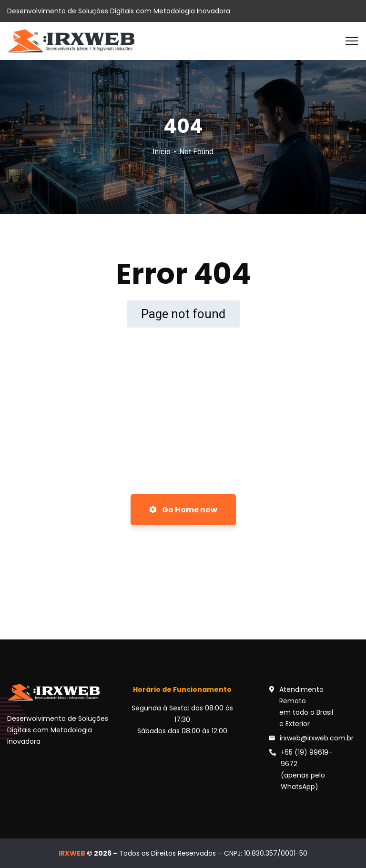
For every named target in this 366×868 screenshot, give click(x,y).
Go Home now (183, 510)
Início (162, 152)
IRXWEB (72, 853)
